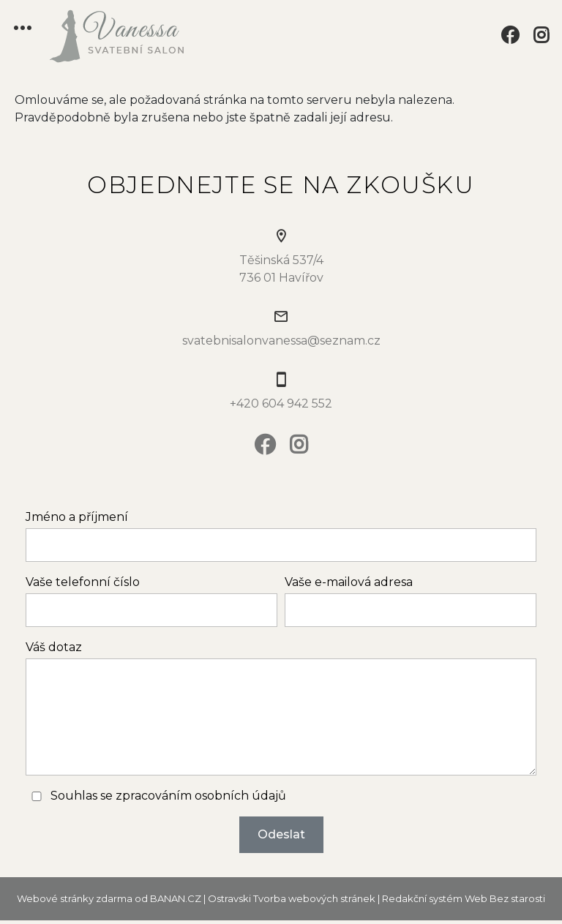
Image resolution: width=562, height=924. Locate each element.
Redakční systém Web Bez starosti (464, 898)
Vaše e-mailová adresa (349, 582)
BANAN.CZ (176, 898)
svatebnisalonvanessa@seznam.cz (281, 341)
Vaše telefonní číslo (83, 582)
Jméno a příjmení (77, 517)
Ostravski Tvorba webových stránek (292, 898)
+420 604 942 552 (281, 403)
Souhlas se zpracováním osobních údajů (168, 796)
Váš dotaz (54, 647)
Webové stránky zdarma (75, 898)
